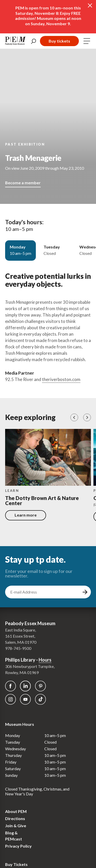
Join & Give (16, 826)
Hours (45, 660)
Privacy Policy (18, 846)
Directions (15, 818)
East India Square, (20, 630)
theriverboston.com (61, 379)
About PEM (16, 811)
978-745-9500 (18, 648)
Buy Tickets (16, 864)
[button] (74, 417)
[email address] (43, 592)
